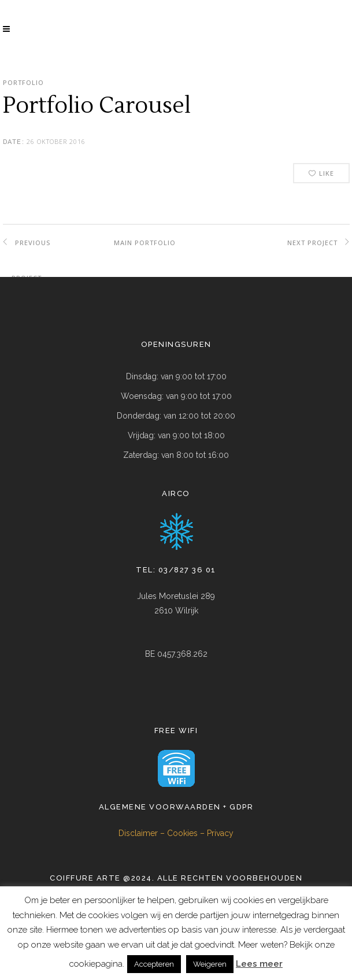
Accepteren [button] (154, 964)
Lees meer (259, 964)
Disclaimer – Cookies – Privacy (176, 833)
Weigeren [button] (210, 964)
